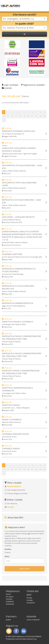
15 (8, 116)
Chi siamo (10, 597)
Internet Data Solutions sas (26, 639)
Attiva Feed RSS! (14, 518)
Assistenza (10, 604)
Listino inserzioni (33, 620)
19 (24, 116)
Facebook (16, 631)
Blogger (9, 631)
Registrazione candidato (34, 85)
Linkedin (24, 631)
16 (12, 116)
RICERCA (8, 549)
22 (36, 116)
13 (44, 112)
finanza (7, 552)
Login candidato (11, 85)
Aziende (8, 88)
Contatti (9, 599)
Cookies (30, 600)
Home (8, 594)
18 (20, 116)
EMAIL (7, 556)
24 (44, 116)
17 (16, 116)
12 (40, 112)
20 (28, 116)
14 (4, 116)
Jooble (8, 620)
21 (32, 116)
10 (32, 112)
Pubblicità (10, 601)
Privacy (29, 598)
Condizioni (31, 603)
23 (40, 116)
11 (36, 112)
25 (4, 120)
